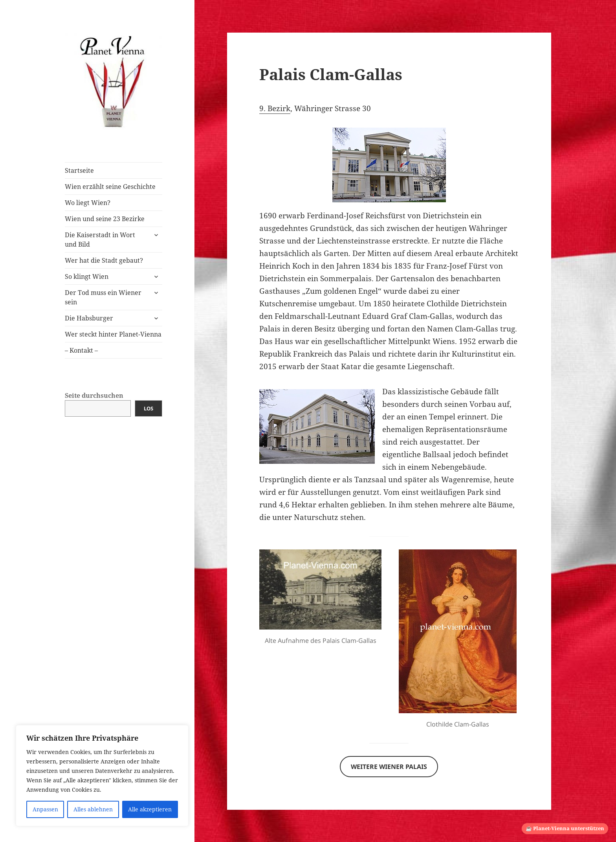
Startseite (79, 170)
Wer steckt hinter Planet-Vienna (113, 334)
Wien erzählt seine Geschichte (110, 187)
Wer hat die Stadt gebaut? (104, 260)
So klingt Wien (87, 276)
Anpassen (45, 809)
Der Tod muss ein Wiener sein (103, 297)
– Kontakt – (81, 350)
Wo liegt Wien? (88, 203)
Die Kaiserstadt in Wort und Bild (100, 240)
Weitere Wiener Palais (389, 767)
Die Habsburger (89, 318)
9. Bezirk (275, 108)
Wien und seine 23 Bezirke (105, 219)
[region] (102, 776)
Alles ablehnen (93, 809)
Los (148, 408)
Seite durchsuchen (94, 395)
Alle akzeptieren (150, 809)
